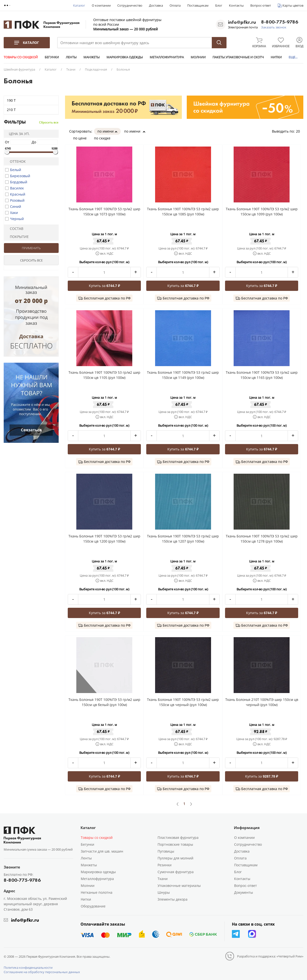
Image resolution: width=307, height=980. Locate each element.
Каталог (79, 5)
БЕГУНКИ (52, 57)
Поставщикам (198, 5)
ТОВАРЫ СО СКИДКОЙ (21, 57)
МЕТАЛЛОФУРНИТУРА (167, 57)
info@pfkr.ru (242, 22)
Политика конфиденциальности (28, 968)
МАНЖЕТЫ (92, 57)
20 (300, 131)
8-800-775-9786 (280, 22)
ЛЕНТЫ (71, 57)
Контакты (236, 5)
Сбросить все (49, 122)
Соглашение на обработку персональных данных (42, 972)
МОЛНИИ (198, 57)
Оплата (175, 5)
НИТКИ (276, 57)
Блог (219, 5)
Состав (14, 229)
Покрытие (17, 237)
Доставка (156, 5)
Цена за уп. (18, 134)
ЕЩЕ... (293, 57)
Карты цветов (293, 5)
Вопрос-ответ (261, 5)
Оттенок (16, 161)
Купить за (104, 286)
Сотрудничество (130, 5)
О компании (101, 5)
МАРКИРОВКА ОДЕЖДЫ (125, 57)
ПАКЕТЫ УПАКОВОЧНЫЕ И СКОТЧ (238, 57)
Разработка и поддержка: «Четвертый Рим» (270, 956)
